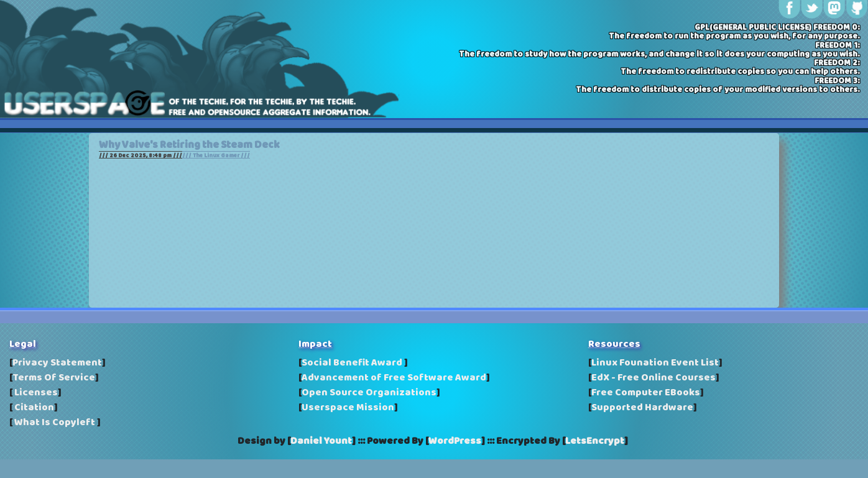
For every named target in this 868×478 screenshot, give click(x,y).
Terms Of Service (54, 378)
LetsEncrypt (595, 441)
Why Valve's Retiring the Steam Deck (189, 145)
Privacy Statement (57, 363)
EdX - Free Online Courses (653, 378)
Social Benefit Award (353, 363)
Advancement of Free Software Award (394, 378)
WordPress (455, 441)
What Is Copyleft (55, 423)
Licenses (35, 393)
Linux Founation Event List (655, 363)
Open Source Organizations (369, 393)
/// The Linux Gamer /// (216, 156)
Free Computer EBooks (646, 393)
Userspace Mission (348, 408)
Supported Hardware (642, 408)
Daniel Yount (321, 441)
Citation (33, 408)
